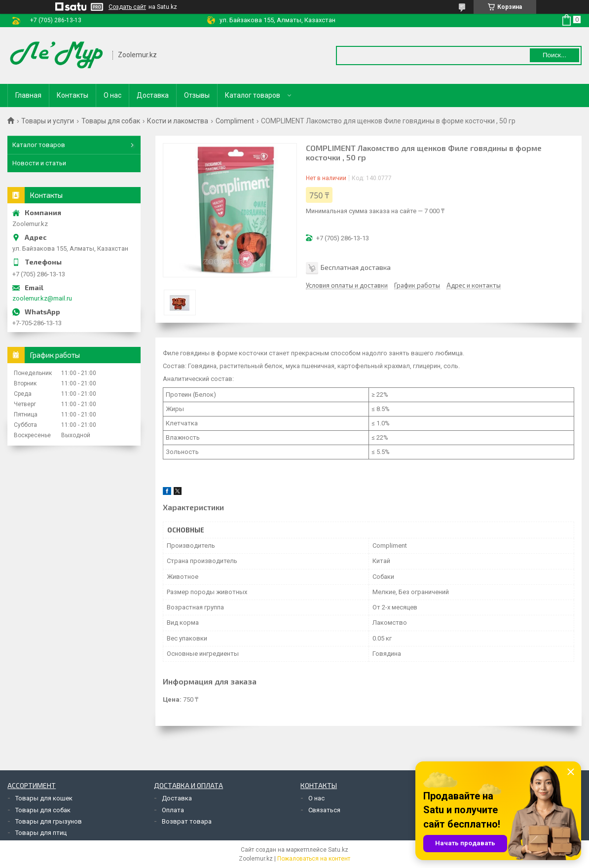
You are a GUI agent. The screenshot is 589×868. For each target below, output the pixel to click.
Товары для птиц (41, 833)
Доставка (153, 95)
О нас (112, 95)
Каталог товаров (253, 95)
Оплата (173, 810)
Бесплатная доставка (356, 267)
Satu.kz (338, 850)
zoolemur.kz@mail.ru (42, 298)
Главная (28, 95)
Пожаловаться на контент (314, 859)
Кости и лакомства (178, 121)
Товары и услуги (48, 121)
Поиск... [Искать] (554, 55)
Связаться (324, 810)
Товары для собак (111, 121)
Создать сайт (127, 7)
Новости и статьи (39, 163)
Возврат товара (187, 821)
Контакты (73, 95)
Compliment (235, 121)
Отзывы (197, 95)
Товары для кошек (44, 798)
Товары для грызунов (49, 821)
